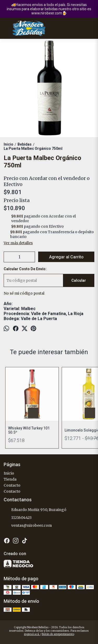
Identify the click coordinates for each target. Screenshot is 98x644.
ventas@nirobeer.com (28, 526)
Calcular (79, 280)
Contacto (12, 485)
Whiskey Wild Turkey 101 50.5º (29, 430)
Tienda (10, 479)
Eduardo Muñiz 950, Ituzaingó (35, 510)
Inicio (9, 473)
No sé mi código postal (24, 293)
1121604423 (18, 518)
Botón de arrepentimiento (58, 634)
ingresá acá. (32, 634)
